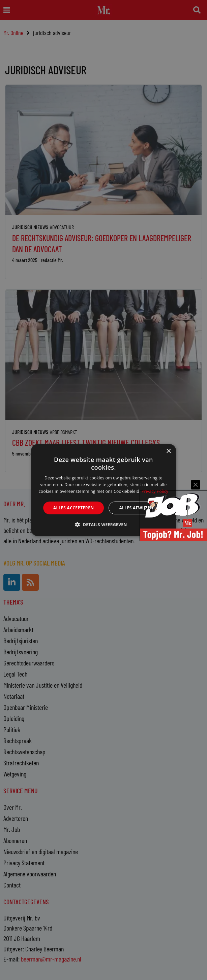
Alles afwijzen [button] (136, 507)
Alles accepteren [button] (74, 507)
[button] (103, 524)
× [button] (168, 451)
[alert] (103, 490)
